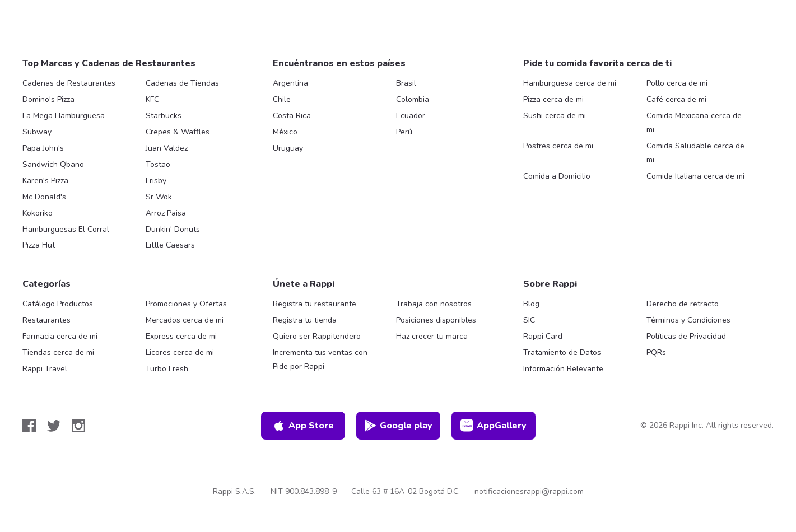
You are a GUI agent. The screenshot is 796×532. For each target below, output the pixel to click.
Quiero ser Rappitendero (317, 336)
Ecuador (411, 116)
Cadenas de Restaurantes (69, 83)
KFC (152, 99)
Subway (37, 132)
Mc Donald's (44, 197)
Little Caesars (170, 245)
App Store (303, 426)
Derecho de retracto (683, 304)
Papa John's (43, 148)
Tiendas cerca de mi (58, 353)
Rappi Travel (45, 369)
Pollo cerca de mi (677, 83)
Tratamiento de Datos (562, 353)
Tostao (158, 164)
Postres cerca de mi (558, 146)
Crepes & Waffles (178, 132)
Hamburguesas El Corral (66, 229)
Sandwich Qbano (53, 164)
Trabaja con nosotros (434, 304)
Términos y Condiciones (688, 320)
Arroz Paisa (166, 213)
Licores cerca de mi (180, 353)
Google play (398, 426)
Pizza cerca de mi (553, 99)
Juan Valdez (167, 148)
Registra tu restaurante (315, 304)
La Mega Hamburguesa (64, 116)
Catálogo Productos (58, 304)
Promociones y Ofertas (186, 304)
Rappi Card (543, 336)
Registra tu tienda (305, 320)
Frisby (156, 181)
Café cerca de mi (676, 99)
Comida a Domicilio (557, 176)
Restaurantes (46, 320)
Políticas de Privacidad (686, 336)
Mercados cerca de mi (185, 320)
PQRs (656, 353)
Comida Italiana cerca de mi (695, 176)
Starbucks (164, 116)
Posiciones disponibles (436, 320)
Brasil (406, 83)
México (285, 132)
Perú (404, 132)
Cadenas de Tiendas (182, 83)
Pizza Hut (39, 245)
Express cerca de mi (181, 336)
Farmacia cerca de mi (60, 336)
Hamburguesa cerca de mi (570, 83)
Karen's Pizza (45, 181)
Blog (531, 304)
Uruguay (288, 148)
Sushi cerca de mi (555, 116)
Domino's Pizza (48, 99)
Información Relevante (563, 369)
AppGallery (494, 426)
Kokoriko (38, 213)
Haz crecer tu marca (432, 336)
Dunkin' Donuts (173, 229)
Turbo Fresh (167, 369)
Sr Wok (159, 197)
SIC (529, 320)
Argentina (290, 83)
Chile (282, 99)
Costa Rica (292, 116)
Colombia (413, 99)
